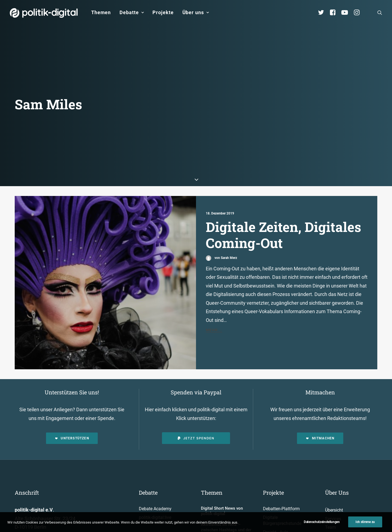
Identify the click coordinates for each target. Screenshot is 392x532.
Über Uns (337, 477)
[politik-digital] (44, 13)
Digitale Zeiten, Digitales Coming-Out (284, 220)
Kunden (270, 526)
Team (330, 512)
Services (333, 504)
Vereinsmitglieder (342, 521)
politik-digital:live (155, 502)
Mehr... (214, 315)
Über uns (196, 12)
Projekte (163, 12)
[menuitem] (101, 13)
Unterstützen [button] (72, 423)
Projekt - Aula (276, 517)
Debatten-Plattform (281, 494)
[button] (380, 13)
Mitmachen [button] (320, 423)
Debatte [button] (132, 12)
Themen (101, 12)
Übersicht (334, 495)
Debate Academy (155, 494)
